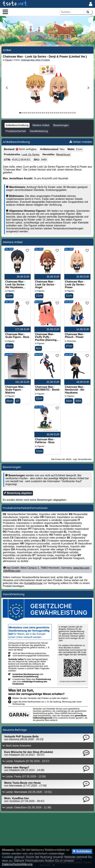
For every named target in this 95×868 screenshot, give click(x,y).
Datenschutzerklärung (17, 864)
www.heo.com (81, 568)
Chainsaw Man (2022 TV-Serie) (35, 60)
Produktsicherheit (16, 131)
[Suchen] (88, 12)
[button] (5, 12)
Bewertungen (61, 125)
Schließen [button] (82, 851)
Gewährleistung (39, 131)
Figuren (9, 60)
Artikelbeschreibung (17, 125)
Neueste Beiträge (15, 730)
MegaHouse (63, 154)
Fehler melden (81, 142)
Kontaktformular (34, 583)
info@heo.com (12, 571)
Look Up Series (30, 154)
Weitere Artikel (41, 125)
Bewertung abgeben (18, 493)
